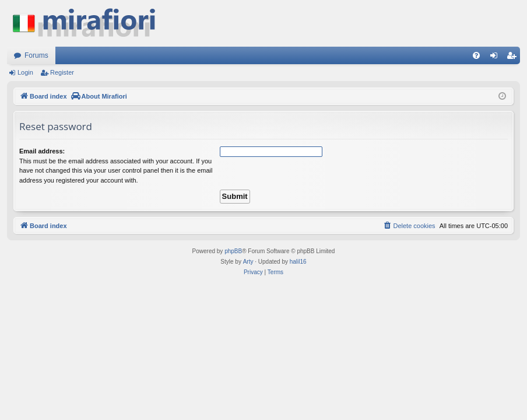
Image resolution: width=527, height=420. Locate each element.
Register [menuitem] (514, 58)
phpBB (233, 251)
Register (62, 72)
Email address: (42, 151)
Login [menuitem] (496, 58)
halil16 (298, 262)
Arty (248, 262)
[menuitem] (476, 55)
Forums (36, 55)
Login (25, 72)
